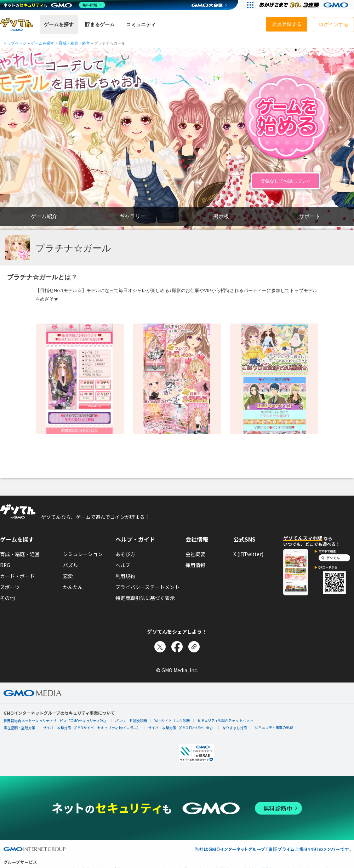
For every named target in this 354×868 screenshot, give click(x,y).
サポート (310, 216)
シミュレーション (83, 554)
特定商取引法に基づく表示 (145, 598)
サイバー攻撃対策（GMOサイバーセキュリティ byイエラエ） (92, 728)
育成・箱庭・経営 (20, 554)
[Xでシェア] (160, 647)
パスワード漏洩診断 (131, 721)
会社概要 (195, 554)
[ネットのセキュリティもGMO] (54, 5)
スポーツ (10, 587)
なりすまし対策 (235, 728)
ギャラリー (133, 216)
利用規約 (125, 576)
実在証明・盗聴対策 (19, 728)
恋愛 (68, 576)
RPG (5, 565)
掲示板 (221, 216)
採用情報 (195, 565)
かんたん (73, 587)
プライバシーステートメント (147, 587)
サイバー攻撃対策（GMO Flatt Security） (181, 728)
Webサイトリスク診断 (172, 721)
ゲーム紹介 (44, 216)
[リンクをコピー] (194, 647)
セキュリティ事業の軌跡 (274, 727)
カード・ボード (17, 576)
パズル (70, 565)
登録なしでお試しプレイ (286, 181)
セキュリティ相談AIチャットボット (225, 720)
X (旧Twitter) (248, 554)
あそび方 (125, 554)
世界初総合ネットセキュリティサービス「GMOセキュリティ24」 (56, 721)
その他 (7, 598)
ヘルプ (123, 565)
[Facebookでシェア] (177, 647)
